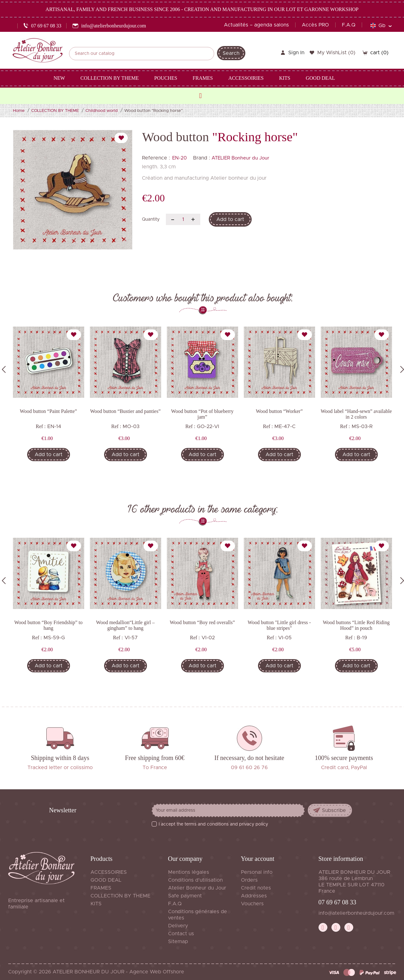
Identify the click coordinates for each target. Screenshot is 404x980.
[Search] (142, 54)
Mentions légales (189, 872)
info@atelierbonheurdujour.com (356, 913)
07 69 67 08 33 (337, 902)
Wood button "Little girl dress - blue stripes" (279, 625)
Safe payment (185, 896)
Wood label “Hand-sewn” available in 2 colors (356, 414)
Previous (4, 369)
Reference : (156, 158)
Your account (258, 859)
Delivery (178, 926)
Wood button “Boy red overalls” (202, 622)
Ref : (41, 426)
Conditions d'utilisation (195, 880)
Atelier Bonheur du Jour (197, 888)
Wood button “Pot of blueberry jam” (202, 414)
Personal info (257, 872)
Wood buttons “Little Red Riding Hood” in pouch (356, 625)
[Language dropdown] (381, 26)
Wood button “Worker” (279, 411)
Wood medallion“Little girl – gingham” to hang (126, 625)
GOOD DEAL (106, 880)
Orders (249, 880)
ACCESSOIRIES (109, 872)
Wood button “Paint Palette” (48, 411)
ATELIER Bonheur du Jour (240, 158)
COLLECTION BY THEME (120, 896)
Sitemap (178, 942)
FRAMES (101, 888)
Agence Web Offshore (157, 972)
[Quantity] (183, 219)
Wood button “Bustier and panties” (126, 411)
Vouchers (252, 904)
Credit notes (256, 888)
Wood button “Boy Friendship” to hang (48, 625)
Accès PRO (315, 25)
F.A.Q (349, 25)
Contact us (181, 934)
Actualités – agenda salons (256, 25)
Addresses (254, 896)
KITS (96, 904)
